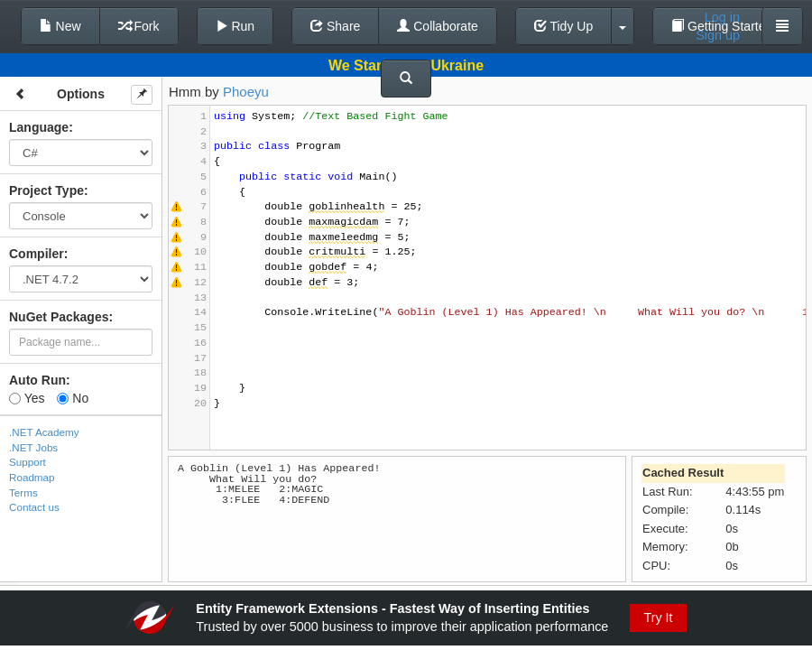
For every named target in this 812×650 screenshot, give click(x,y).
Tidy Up (563, 26)
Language (39, 127)
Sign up (718, 35)
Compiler (37, 254)
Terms (23, 492)
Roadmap (32, 477)
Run (235, 26)
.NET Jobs (33, 447)
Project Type (46, 190)
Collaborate (438, 26)
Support (28, 462)
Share (335, 26)
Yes (27, 398)
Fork (139, 26)
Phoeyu (246, 92)
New (60, 26)
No (73, 398)
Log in (722, 17)
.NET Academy (44, 432)
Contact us (34, 507)
